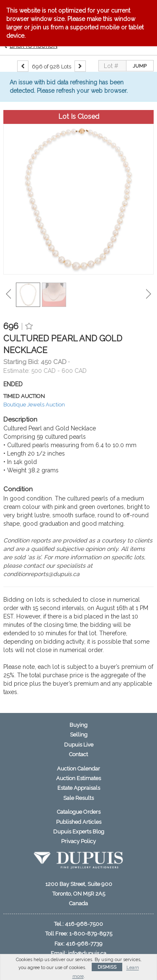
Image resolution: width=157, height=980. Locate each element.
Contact (78, 754)
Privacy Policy (78, 841)
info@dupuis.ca (87, 953)
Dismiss (107, 967)
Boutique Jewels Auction (34, 405)
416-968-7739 (84, 944)
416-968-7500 (84, 924)
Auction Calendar (78, 769)
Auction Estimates (78, 778)
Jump (140, 66)
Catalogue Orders (79, 812)
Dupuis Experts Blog (79, 832)
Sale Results (78, 798)
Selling (79, 735)
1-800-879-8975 (91, 934)
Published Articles (79, 822)
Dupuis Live (79, 745)
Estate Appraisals (79, 788)
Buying (78, 725)
